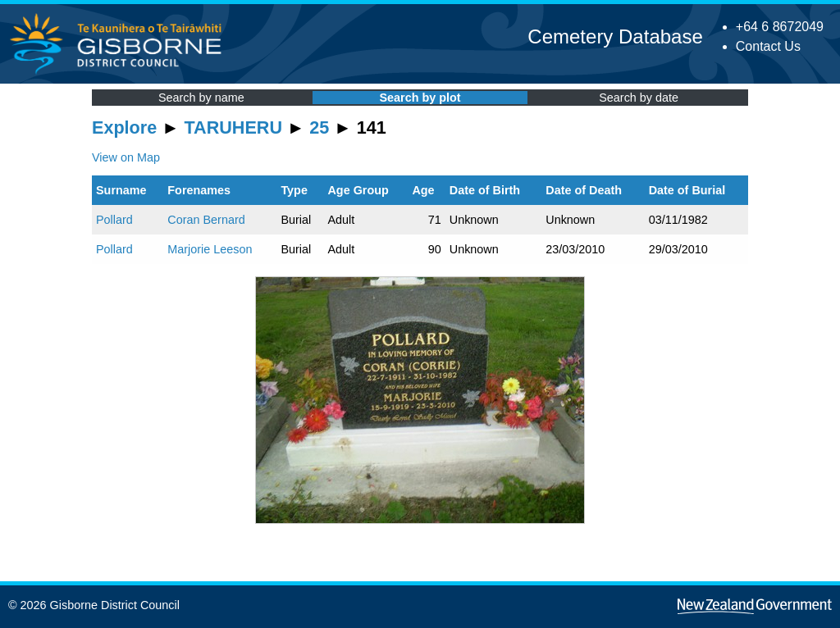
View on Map (126, 157)
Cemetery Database (615, 36)
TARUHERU (233, 127)
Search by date (639, 98)
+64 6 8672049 (780, 27)
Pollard (114, 220)
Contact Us (768, 46)
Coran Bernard (206, 220)
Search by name (201, 98)
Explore (124, 127)
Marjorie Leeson (210, 249)
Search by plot (420, 98)
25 (319, 127)
